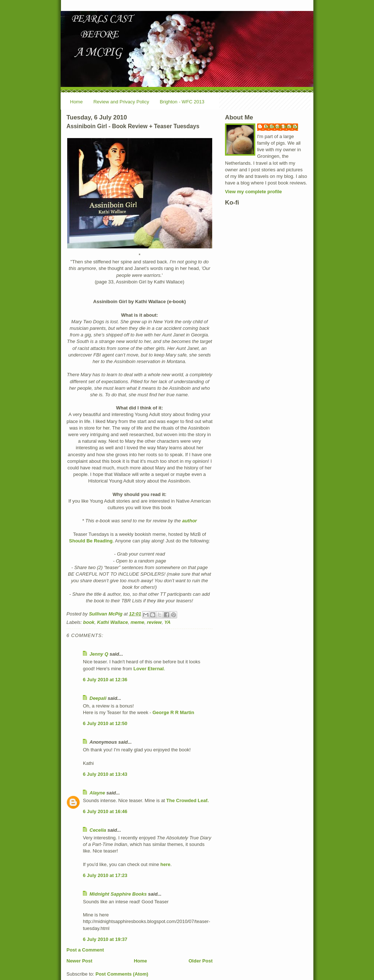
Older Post (201, 961)
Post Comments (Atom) (122, 974)
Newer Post (79, 961)
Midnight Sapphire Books (118, 894)
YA (167, 622)
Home (77, 102)
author (190, 521)
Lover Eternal (148, 669)
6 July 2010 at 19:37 (105, 939)
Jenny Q (99, 654)
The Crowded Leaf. (187, 800)
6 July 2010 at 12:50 (105, 723)
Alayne (97, 793)
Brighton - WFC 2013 (182, 102)
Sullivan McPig (281, 127)
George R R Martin (173, 712)
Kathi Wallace (112, 622)
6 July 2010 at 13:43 (105, 774)
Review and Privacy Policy (121, 102)
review (154, 622)
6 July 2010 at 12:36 (105, 680)
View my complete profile (253, 192)
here (165, 864)
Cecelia (98, 830)
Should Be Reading (91, 541)
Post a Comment (85, 950)
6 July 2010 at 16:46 (105, 811)
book (89, 622)
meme (137, 622)
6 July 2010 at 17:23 (105, 875)
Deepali (98, 698)
